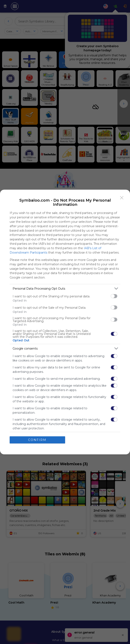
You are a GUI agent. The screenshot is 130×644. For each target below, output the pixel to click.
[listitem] (65, 288)
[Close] (122, 198)
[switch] (114, 296)
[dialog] (65, 322)
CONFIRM (37, 440)
